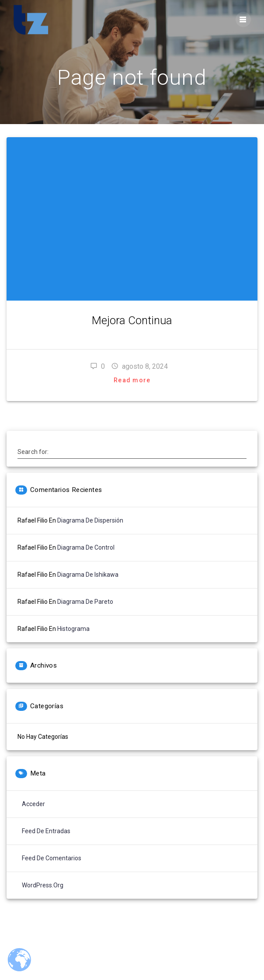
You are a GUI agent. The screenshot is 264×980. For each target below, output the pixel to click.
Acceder (33, 804)
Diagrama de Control (86, 547)
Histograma (73, 629)
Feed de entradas (46, 831)
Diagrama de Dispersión (90, 520)
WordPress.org (43, 885)
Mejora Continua (132, 320)
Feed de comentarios (52, 858)
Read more (132, 380)
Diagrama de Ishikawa (88, 575)
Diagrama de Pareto (85, 602)
